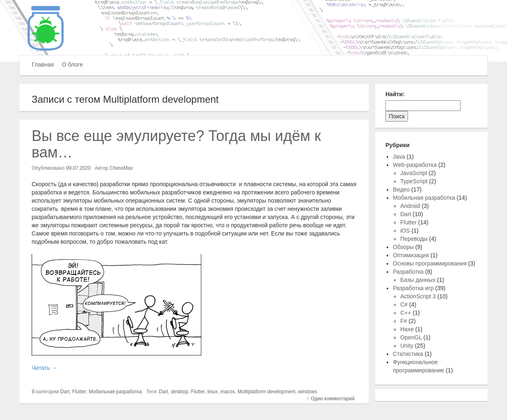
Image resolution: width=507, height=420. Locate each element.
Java (399, 157)
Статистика (408, 354)
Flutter (79, 392)
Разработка (408, 272)
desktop (180, 392)
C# (404, 305)
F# (403, 321)
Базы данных (418, 280)
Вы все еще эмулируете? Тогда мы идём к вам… (176, 144)
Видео (401, 189)
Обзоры (403, 247)
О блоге (73, 65)
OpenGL (411, 337)
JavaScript (414, 173)
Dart (65, 392)
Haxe (407, 329)
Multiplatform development (266, 392)
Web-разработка (415, 165)
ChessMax (121, 168)
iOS (405, 231)
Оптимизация (411, 255)
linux (213, 392)
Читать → (44, 368)
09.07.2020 (78, 168)
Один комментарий (333, 399)
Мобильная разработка (115, 392)
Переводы (414, 239)
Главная (43, 65)
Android (410, 206)
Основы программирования (430, 263)
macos (227, 392)
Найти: (395, 94)
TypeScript (414, 181)
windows (308, 392)
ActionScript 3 (418, 296)
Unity (407, 346)
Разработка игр (413, 288)
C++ (406, 313)
